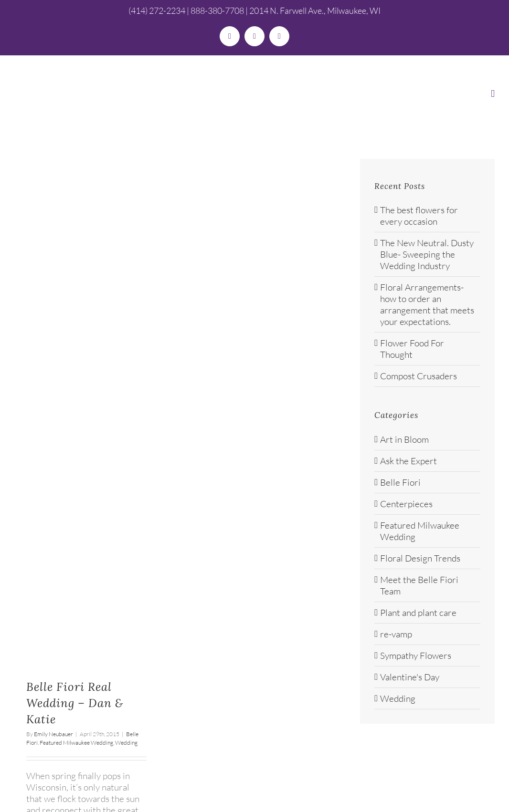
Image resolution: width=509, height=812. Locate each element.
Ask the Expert (408, 461)
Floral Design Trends (420, 558)
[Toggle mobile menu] (493, 94)
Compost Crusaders (419, 376)
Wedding (126, 743)
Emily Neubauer (53, 734)
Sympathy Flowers (416, 656)
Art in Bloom (404, 439)
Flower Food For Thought (412, 349)
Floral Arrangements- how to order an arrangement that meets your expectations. (427, 304)
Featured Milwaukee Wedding (76, 743)
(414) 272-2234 (157, 10)
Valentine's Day (410, 677)
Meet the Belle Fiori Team (419, 585)
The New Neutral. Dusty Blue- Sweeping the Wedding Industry (427, 254)
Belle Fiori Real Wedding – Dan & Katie (75, 703)
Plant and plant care (418, 613)
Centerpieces (406, 504)
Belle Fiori (400, 482)
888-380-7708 (217, 10)
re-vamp (396, 634)
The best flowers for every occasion (419, 216)
